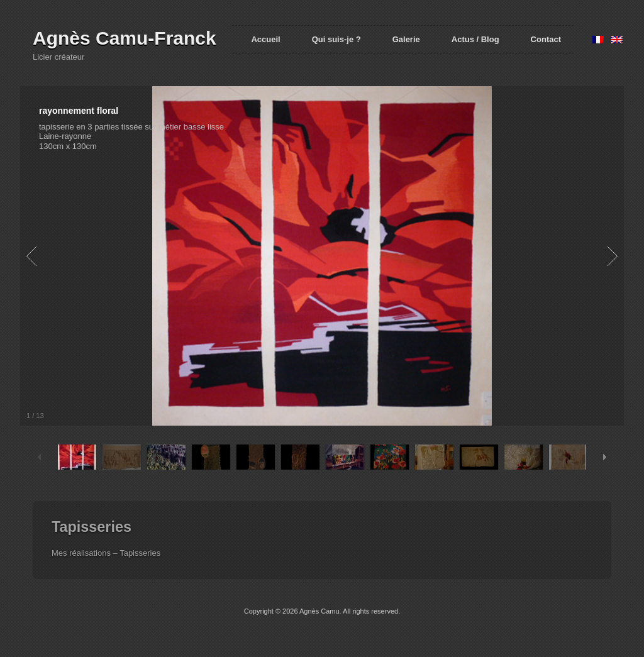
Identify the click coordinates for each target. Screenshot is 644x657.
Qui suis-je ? (336, 39)
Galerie (406, 39)
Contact (546, 39)
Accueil (265, 39)
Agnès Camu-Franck (125, 38)
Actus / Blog (475, 39)
